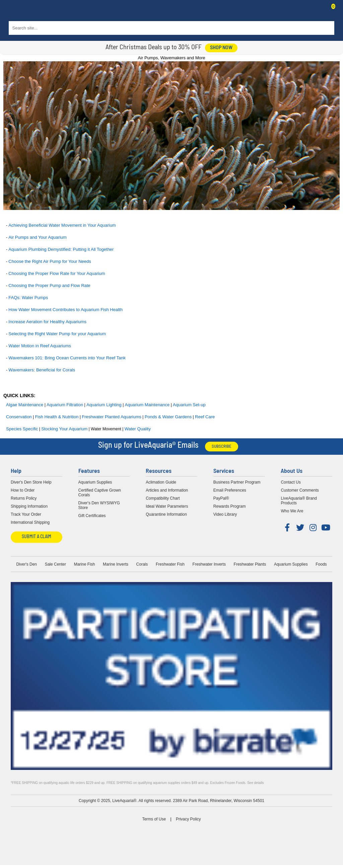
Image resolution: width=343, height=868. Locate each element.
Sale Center (55, 564)
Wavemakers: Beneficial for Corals (42, 370)
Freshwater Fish (170, 564)
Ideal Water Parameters (167, 506)
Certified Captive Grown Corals (100, 493)
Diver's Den (26, 564)
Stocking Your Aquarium (64, 429)
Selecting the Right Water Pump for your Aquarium (57, 334)
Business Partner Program (237, 482)
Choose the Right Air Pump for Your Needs (50, 261)
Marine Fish (85, 564)
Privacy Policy (188, 819)
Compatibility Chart (163, 498)
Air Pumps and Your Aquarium (37, 237)
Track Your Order (26, 514)
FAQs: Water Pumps (28, 298)
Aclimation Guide (161, 482)
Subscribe (222, 447)
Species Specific (22, 429)
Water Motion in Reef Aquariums (40, 346)
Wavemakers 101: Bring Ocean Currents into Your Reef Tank (67, 358)
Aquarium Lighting (104, 405)
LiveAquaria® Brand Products (299, 501)
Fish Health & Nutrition (57, 417)
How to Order (23, 490)
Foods (321, 564)
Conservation (19, 417)
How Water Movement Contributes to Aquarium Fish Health (65, 310)
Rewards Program (230, 506)
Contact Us (317, 12)
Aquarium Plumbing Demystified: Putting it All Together (61, 249)
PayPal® (221, 498)
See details (255, 783)
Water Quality (138, 429)
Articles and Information (167, 490)
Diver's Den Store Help (31, 482)
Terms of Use (154, 819)
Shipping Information (29, 506)
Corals (142, 564)
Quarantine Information (166, 514)
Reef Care (205, 417)
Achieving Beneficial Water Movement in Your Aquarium (62, 225)
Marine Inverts (116, 564)
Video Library (225, 514)
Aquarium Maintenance (147, 405)
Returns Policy (24, 498)
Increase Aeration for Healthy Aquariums (47, 322)
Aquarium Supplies (95, 482)
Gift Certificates (92, 516)
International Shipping (30, 522)
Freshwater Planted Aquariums (112, 417)
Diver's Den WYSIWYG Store (99, 505)
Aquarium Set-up (189, 405)
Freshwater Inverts (209, 564)
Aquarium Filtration (65, 405)
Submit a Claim (37, 537)
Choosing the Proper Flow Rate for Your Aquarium (57, 273)
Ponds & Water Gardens (168, 417)
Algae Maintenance (25, 405)
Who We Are (292, 511)
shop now (221, 48)
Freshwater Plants (250, 564)
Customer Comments (300, 490)
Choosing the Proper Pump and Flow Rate (49, 285)
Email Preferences (230, 490)
